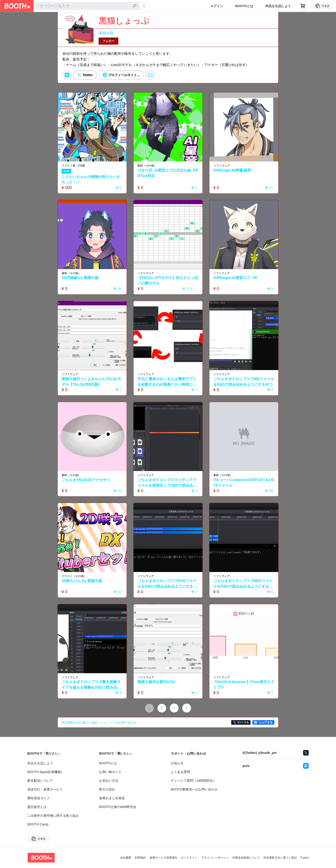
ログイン (217, 6)
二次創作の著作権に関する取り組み (53, 816)
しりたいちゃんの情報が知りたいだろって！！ (91, 180)
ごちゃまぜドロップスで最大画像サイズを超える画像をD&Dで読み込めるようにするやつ (91, 685)
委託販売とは (37, 807)
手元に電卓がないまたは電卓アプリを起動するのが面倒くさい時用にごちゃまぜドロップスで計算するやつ (167, 382)
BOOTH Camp (38, 824)
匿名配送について (40, 781)
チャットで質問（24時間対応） (194, 781)
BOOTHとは (244, 6)
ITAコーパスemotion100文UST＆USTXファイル (244, 483)
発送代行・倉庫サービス (45, 789)
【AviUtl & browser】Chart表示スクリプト (242, 685)
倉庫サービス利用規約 (163, 858)
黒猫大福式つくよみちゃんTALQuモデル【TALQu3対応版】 (91, 382)
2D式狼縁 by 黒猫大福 (80, 278)
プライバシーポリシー (215, 858)
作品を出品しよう (278, 6)
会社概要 (126, 858)
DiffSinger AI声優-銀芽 (232, 170)
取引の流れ (107, 789)
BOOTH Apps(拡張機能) (45, 772)
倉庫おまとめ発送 (112, 798)
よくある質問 (180, 772)
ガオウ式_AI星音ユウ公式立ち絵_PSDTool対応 (168, 173)
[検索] (135, 6)
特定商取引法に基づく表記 (280, 858)
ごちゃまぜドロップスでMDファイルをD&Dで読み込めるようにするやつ (244, 382)
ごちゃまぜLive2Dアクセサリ (86, 480)
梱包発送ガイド (39, 798)
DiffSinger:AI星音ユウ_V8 (235, 278)
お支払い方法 (109, 781)
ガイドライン (189, 858)
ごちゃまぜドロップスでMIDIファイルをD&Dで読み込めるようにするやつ (243, 584)
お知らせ (177, 763)
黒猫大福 (106, 33)
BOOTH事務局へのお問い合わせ (194, 789)
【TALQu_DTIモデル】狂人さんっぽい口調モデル (168, 280)
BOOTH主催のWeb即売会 (118, 807)
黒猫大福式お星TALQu (156, 682)
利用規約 (140, 858)
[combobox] (88, 6)
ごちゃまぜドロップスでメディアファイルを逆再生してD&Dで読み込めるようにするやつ (167, 483)
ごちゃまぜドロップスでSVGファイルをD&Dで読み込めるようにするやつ (167, 584)
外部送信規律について (246, 858)
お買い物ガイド (110, 772)
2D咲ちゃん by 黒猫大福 (82, 581)
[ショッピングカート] (303, 6)
